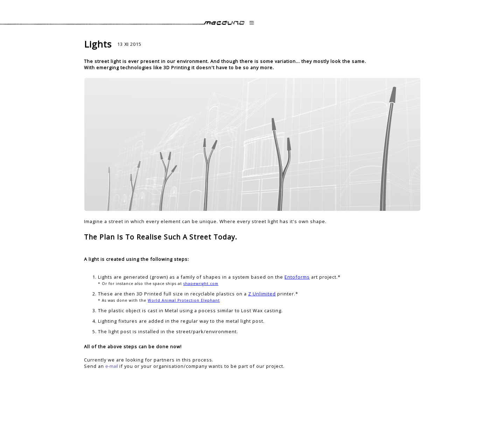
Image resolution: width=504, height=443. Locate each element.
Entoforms (297, 277)
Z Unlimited (262, 294)
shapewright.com (201, 284)
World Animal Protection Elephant (184, 300)
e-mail (112, 366)
